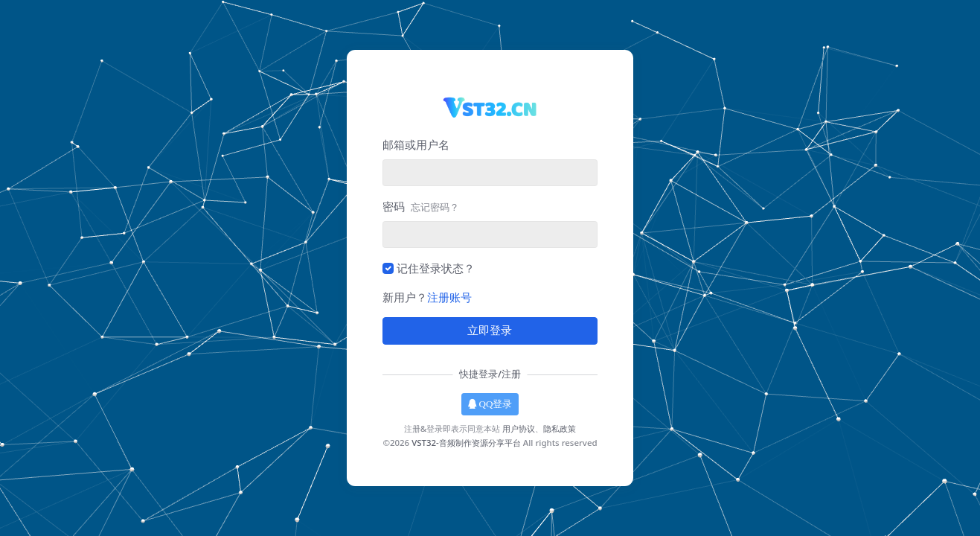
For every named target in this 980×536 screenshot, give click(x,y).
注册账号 (449, 297)
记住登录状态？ (436, 268)
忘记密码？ (435, 207)
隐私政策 (560, 428)
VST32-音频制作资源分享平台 (466, 443)
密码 (421, 206)
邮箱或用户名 (416, 144)
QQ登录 (490, 404)
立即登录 (490, 331)
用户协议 (519, 428)
